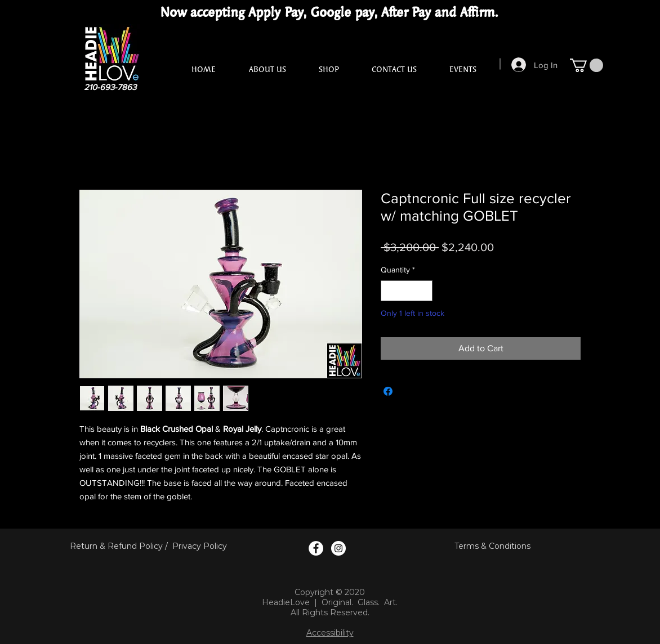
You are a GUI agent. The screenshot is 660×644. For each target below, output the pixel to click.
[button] (587, 65)
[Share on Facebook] (388, 391)
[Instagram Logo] (338, 548)
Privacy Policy (200, 546)
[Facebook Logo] (316, 548)
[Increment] (424, 291)
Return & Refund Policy (116, 546)
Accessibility (330, 633)
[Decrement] (389, 291)
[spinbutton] (407, 291)
